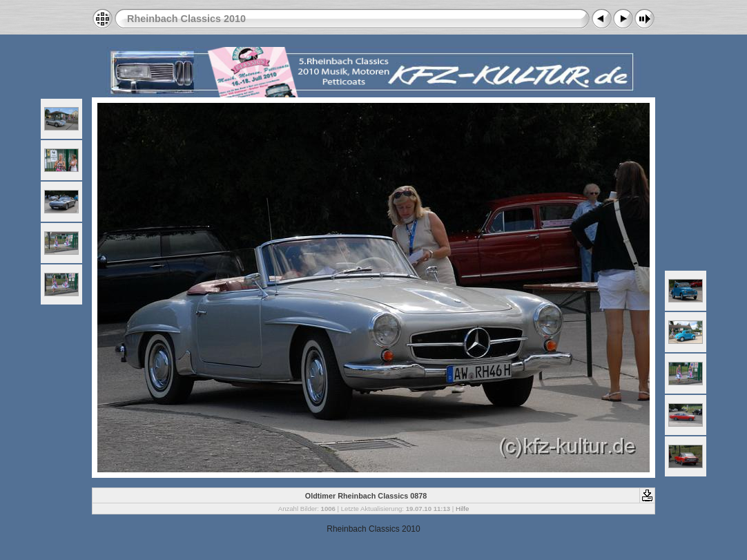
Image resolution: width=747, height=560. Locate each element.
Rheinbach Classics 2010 (186, 19)
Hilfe (462, 509)
